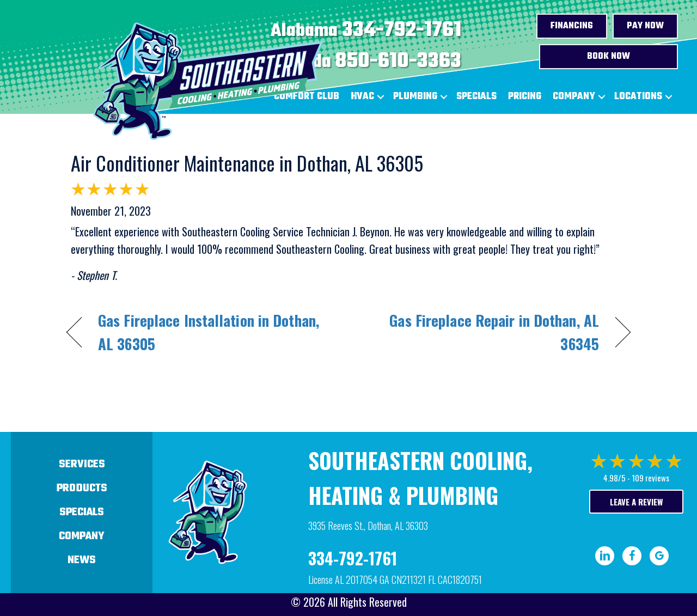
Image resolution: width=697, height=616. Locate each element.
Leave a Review (636, 502)
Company (574, 97)
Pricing (525, 97)
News (82, 560)
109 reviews (650, 478)
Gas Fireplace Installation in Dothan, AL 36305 (209, 332)
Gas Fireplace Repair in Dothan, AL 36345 (482, 332)
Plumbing (415, 97)
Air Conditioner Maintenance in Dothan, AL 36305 (247, 163)
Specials (476, 97)
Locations (638, 97)
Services (82, 464)
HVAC (362, 97)
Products (82, 488)
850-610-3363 (398, 62)
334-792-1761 (402, 31)
